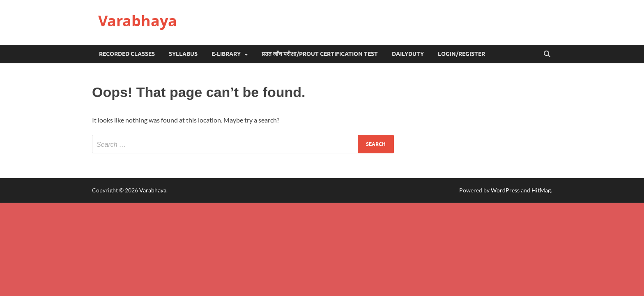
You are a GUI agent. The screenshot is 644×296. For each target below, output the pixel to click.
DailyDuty (408, 54)
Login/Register (461, 54)
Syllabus (183, 54)
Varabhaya (138, 21)
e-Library (226, 54)
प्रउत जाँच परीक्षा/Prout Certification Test (320, 54)
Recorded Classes (127, 54)
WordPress (505, 190)
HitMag (541, 190)
